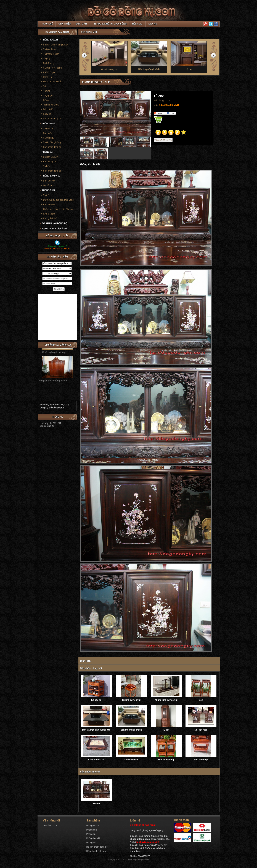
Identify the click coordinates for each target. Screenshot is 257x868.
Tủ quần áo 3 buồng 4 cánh (53, 374)
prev (85, 56)
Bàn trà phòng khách (150, 56)
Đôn (201, 700)
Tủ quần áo (49, 129)
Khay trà (47, 114)
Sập (45, 86)
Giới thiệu (65, 24)
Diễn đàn (81, 24)
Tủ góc (166, 730)
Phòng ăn (48, 152)
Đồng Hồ (47, 77)
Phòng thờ (48, 190)
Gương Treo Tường (52, 68)
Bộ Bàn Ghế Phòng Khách (56, 45)
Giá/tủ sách (49, 185)
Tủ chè (96, 804)
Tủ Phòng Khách (51, 54)
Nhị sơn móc (201, 730)
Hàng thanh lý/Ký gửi (55, 229)
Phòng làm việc (51, 176)
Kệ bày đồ (96, 700)
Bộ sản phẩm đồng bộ (55, 223)
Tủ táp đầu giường (52, 142)
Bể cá (46, 100)
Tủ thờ (190, 56)
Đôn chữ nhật (201, 760)
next (214, 56)
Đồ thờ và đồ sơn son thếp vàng (58, 200)
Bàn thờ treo (49, 205)
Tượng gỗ (48, 96)
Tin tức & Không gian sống (109, 24)
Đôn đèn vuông (166, 760)
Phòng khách (50, 40)
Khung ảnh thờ (50, 218)
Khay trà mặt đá (96, 760)
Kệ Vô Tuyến (49, 72)
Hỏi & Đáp (138, 24)
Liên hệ (153, 24)
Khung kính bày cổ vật (166, 700)
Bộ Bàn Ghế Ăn (51, 157)
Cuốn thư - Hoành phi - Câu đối (58, 209)
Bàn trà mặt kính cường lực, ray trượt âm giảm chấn (96, 730)
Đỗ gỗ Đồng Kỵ (56, 408)
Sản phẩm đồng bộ (52, 119)
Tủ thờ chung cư (110, 56)
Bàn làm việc (49, 181)
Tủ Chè (47, 91)
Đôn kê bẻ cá (131, 760)
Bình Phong (49, 63)
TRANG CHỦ (47, 24)
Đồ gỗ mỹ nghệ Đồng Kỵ (52, 405)
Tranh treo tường (51, 105)
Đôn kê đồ (48, 109)
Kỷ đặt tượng (49, 214)
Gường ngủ (49, 138)
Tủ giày (47, 59)
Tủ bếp (47, 166)
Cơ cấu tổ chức (50, 826)
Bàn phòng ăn (50, 162)
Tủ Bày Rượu (50, 49)
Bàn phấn (48, 133)
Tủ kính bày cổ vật (131, 700)
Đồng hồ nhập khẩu (53, 82)
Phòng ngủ (48, 124)
